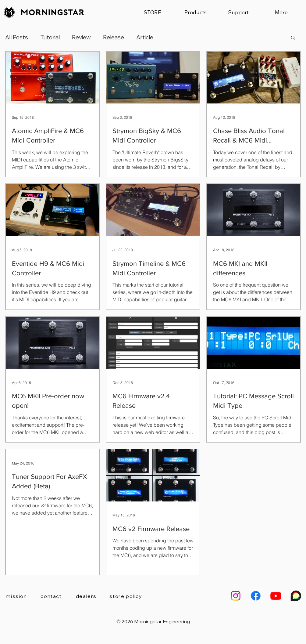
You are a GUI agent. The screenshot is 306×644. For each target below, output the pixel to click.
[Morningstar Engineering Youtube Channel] (276, 596)
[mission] (16, 596)
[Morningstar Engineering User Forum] (296, 596)
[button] (195, 12)
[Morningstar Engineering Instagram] (236, 596)
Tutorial (50, 37)
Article (145, 37)
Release (114, 37)
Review (81, 37)
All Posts (17, 37)
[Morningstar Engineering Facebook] (256, 596)
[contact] (51, 596)
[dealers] (86, 596)
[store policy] (126, 596)
